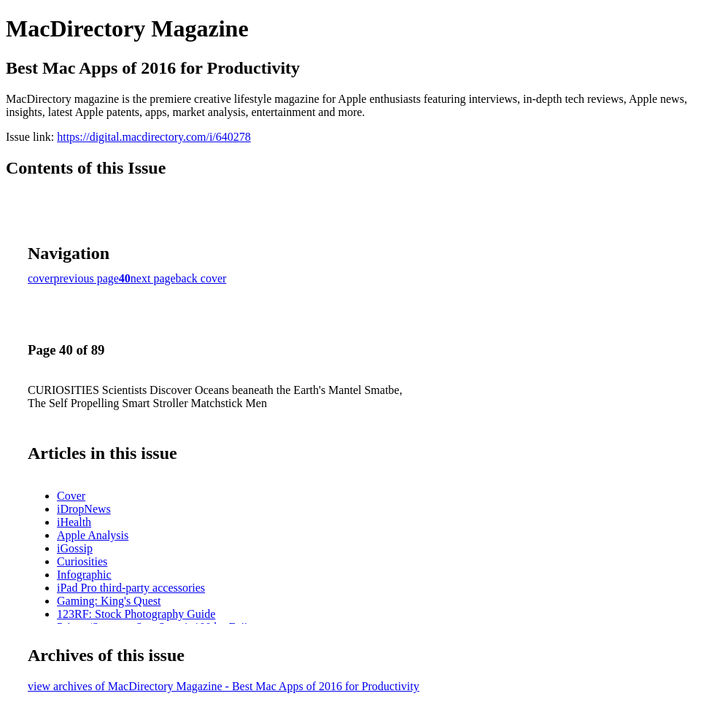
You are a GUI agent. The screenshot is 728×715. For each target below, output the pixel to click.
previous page (86, 278)
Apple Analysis (93, 535)
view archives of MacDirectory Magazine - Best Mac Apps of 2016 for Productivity (224, 686)
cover (41, 278)
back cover (201, 278)
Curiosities (82, 561)
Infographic (84, 575)
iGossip (75, 548)
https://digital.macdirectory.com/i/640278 (154, 137)
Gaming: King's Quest (109, 601)
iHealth (74, 522)
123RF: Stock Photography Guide (136, 614)
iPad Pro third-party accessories (131, 588)
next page (153, 278)
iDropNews (84, 509)
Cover (71, 496)
